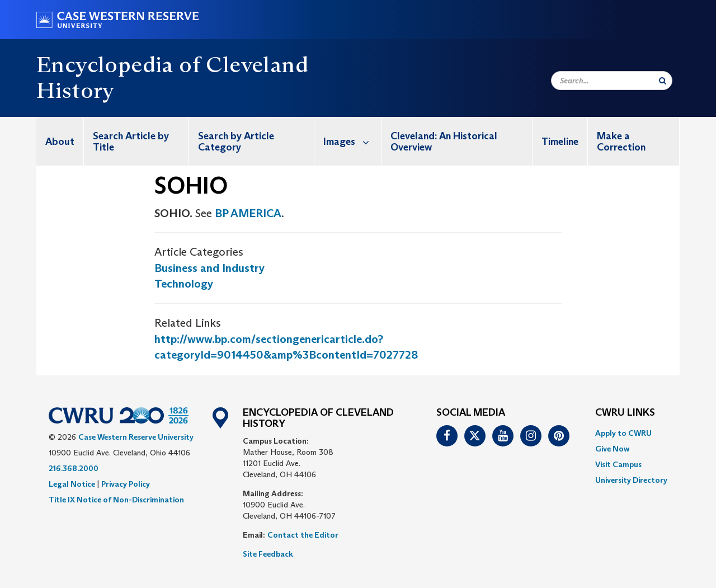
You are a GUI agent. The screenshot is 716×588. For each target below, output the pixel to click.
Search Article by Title (131, 142)
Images (352, 141)
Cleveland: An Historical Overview (444, 142)
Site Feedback (268, 554)
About (60, 142)
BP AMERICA (248, 213)
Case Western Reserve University (136, 437)
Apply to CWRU (623, 433)
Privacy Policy (126, 484)
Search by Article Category (236, 142)
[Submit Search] (663, 81)
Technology (184, 284)
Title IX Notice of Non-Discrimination (116, 500)
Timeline (560, 142)
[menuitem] (60, 141)
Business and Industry (209, 268)
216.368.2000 (74, 468)
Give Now (612, 449)
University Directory (631, 480)
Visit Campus (618, 464)
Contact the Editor (303, 535)
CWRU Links (625, 413)
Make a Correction (621, 142)
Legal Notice (72, 484)
